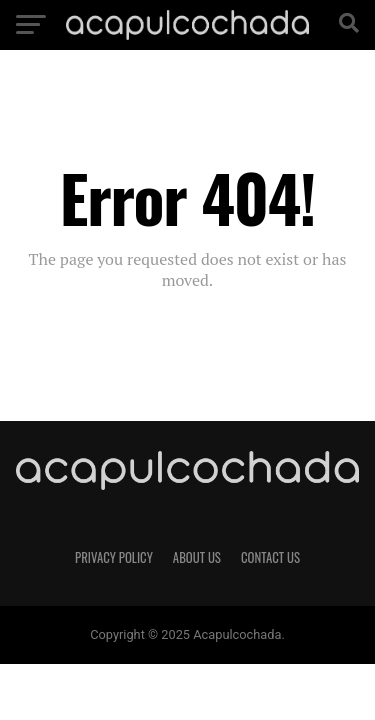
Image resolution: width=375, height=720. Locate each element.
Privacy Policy (114, 557)
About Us (197, 557)
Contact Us (270, 557)
